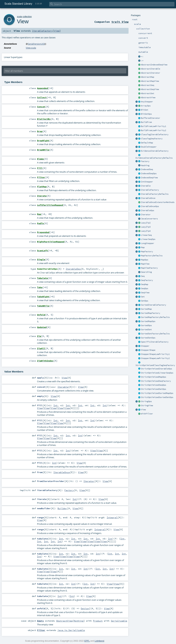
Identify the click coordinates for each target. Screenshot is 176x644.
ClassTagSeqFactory (152, 139)
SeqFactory (147, 280)
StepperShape (148, 350)
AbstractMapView (150, 81)
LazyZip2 (146, 223)
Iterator (146, 215)
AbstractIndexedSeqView (154, 65)
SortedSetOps (148, 338)
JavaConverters (149, 219)
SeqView (145, 293)
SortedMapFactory (151, 313)
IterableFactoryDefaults (155, 194)
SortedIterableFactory (154, 305)
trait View (120, 22)
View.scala (31, 48)
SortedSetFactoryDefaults (155, 334)
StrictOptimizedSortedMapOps (157, 393)
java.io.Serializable (71, 630)
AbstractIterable (151, 69)
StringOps (146, 401)
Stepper (145, 346)
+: (142, 56)
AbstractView (148, 98)
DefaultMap (147, 143)
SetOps (145, 301)
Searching (146, 272)
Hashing (145, 165)
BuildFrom (146, 122)
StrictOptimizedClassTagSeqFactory (155, 365)
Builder (62, 508)
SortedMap (146, 309)
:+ (142, 61)
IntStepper (147, 182)
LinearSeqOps (148, 239)
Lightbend (99, 641)
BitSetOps (146, 114)
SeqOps (145, 288)
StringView (147, 405)
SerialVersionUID (36, 44)
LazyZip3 (146, 227)
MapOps (145, 260)
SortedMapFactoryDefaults (155, 317)
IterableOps (148, 210)
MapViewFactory (149, 268)
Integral (112, 517)
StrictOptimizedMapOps (154, 377)
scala (19, 17)
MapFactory (147, 252)
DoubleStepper (149, 147)
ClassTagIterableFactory (155, 134)
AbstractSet (148, 93)
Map (143, 247)
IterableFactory (150, 190)
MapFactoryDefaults (152, 256)
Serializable (119, 621)
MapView (145, 264)
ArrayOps (146, 106)
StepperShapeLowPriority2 (155, 358)
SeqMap (145, 284)
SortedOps (146, 325)
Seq (143, 276)
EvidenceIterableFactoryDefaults (154, 158)
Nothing (79, 621)
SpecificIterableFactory (155, 342)
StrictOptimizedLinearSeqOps (157, 373)
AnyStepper (147, 102)
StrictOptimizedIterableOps (157, 369)
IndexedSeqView (149, 178)
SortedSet (146, 330)
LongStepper (148, 243)
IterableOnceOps (150, 206)
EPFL (87, 641)
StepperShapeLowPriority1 (155, 354)
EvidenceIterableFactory (155, 151)
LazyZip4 (146, 231)
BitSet (145, 110)
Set (143, 297)
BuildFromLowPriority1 (154, 126)
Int (55, 405)
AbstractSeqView (150, 89)
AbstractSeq (148, 85)
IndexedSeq (147, 169)
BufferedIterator (151, 118)
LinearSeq (146, 235)
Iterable (146, 186)
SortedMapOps (148, 321)
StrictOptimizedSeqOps (154, 385)
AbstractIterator (151, 73)
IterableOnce (148, 198)
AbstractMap (148, 77)
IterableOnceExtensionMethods (158, 202)
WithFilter (147, 414)
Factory (145, 161)
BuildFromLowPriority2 (154, 130)
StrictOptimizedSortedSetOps (157, 397)
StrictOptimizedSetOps (154, 389)
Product (98, 621)
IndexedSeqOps (149, 173)
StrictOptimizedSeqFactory (156, 381)
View (143, 410)
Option (85, 608)
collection (27, 17)
